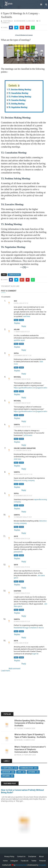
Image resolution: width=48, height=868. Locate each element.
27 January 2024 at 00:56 (22, 451)
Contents (13, 85)
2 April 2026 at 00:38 (21, 643)
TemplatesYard (21, 865)
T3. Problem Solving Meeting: (20, 96)
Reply (16, 320)
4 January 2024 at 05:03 (22, 403)
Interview (6, 772)
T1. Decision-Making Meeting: (20, 89)
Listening (31, 772)
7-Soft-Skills (8, 768)
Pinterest (42, 861)
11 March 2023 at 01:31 (22, 332)
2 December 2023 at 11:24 (23, 356)
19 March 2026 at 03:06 (22, 593)
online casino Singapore (25, 448)
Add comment (15, 669)
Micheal (17, 377)
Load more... (6, 671)
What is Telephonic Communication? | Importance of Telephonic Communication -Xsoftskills (30, 749)
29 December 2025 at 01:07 (23, 496)
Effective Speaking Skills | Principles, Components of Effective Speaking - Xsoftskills (30, 723)
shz (15, 301)
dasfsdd (17, 591)
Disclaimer (32, 856)
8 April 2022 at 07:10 (21, 303)
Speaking (6, 776)
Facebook (25, 861)
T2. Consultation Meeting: (19, 93)
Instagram (14, 861)
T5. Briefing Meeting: (17, 104)
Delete (21, 320)
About (41, 856)
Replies (17, 323)
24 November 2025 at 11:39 (23, 474)
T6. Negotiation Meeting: (18, 107)
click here (17, 459)
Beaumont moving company (24, 480)
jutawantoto (18, 552)
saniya (17, 425)
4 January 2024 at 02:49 (22, 379)
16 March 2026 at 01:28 (22, 539)
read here (26, 316)
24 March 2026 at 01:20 (22, 622)
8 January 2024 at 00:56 (22, 427)
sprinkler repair (19, 340)
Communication (14, 275)
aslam (17, 329)
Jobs (19, 772)
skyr (16, 536)
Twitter (34, 861)
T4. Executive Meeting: (18, 100)
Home (5, 861)
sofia (16, 353)
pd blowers (28, 435)
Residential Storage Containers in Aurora (29, 628)
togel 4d (35, 654)
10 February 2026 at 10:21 (23, 517)
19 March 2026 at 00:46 (22, 567)
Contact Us (21, 856)
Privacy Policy (9, 856)
